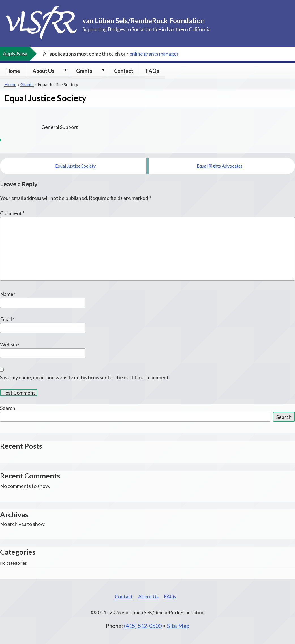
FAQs (153, 71)
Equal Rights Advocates (220, 166)
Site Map (178, 626)
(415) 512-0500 (143, 626)
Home (13, 71)
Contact (124, 71)
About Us (43, 71)
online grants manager (154, 54)
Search (8, 408)
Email (7, 319)
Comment (12, 213)
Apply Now (15, 53)
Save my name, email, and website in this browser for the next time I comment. (85, 377)
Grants (84, 71)
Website (9, 344)
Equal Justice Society (75, 166)
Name (8, 294)
